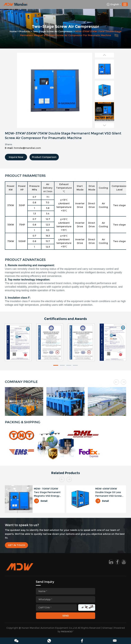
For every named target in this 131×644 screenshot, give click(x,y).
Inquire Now (16, 157)
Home (13, 31)
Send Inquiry (45, 582)
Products (25, 31)
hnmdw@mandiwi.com (27, 148)
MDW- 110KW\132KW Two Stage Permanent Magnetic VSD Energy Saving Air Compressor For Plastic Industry (47, 492)
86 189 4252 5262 (49, 641)
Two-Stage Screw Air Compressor (53, 31)
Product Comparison (44, 157)
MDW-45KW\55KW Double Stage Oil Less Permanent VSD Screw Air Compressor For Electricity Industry (109, 492)
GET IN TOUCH (17, 545)
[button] (56, 365)
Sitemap (107, 628)
